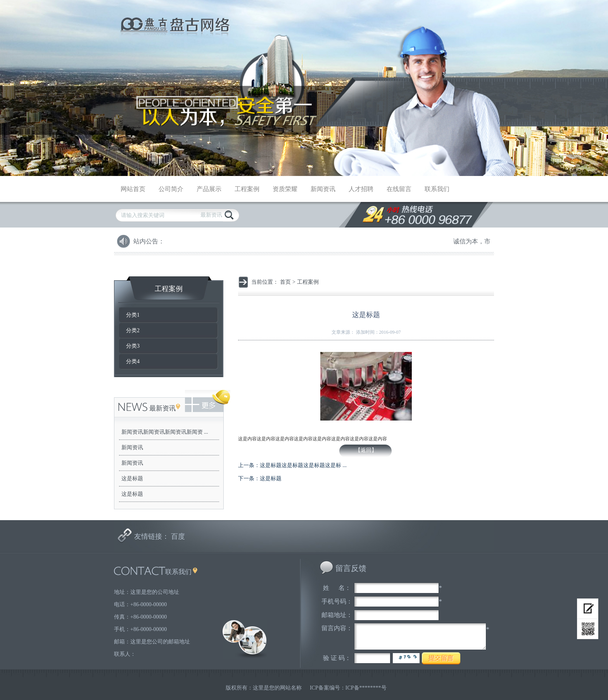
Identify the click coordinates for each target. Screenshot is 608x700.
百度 (178, 536)
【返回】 (366, 450)
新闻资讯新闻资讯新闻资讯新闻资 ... (165, 432)
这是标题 (132, 478)
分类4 (133, 361)
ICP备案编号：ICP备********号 (348, 688)
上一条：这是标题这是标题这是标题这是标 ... (292, 465)
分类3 (133, 346)
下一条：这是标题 (260, 478)
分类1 (133, 315)
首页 (285, 282)
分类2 (133, 330)
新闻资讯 (132, 447)
